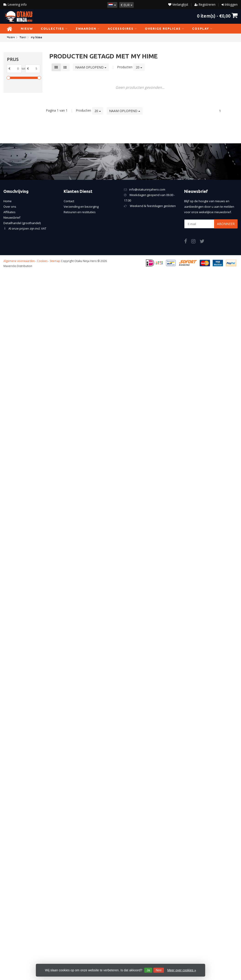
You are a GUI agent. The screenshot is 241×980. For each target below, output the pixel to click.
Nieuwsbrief (12, 217)
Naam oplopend (91, 67)
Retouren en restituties (80, 212)
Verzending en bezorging (81, 207)
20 (139, 67)
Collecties (54, 29)
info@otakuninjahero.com (147, 189)
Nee (159, 970)
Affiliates (9, 212)
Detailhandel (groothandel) (22, 223)
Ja (148, 970)
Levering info (15, 4)
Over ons (10, 207)
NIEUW (27, 29)
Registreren (207, 4)
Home (8, 201)
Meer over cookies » (182, 970)
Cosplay (202, 29)
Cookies (42, 261)
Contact (69, 201)
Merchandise (22, 38)
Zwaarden (88, 29)
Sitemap (55, 261)
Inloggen (231, 4)
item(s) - (217, 16)
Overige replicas (165, 29)
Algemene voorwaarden (19, 261)
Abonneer (226, 224)
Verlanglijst (178, 4)
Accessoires (122, 29)
